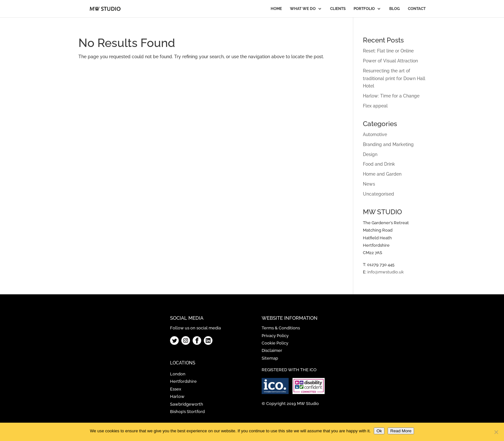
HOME (276, 9)
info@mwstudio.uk (386, 272)
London (178, 374)
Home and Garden (382, 174)
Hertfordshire (183, 381)
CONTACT (417, 9)
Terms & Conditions (281, 328)
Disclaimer (272, 350)
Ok (379, 431)
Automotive (375, 134)
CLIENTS (338, 9)
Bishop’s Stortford (187, 412)
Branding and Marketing (388, 144)
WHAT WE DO (303, 9)
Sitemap (270, 358)
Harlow (177, 396)
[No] (496, 432)
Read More (401, 431)
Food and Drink (379, 164)
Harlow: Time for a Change (391, 96)
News (369, 184)
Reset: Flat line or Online (388, 51)
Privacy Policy (275, 336)
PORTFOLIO (364, 9)
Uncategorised (378, 194)
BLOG (395, 9)
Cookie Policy (275, 343)
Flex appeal (375, 106)
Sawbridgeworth (187, 404)
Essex (176, 389)
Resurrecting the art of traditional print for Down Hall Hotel (394, 78)
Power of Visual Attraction (390, 61)
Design (370, 154)
